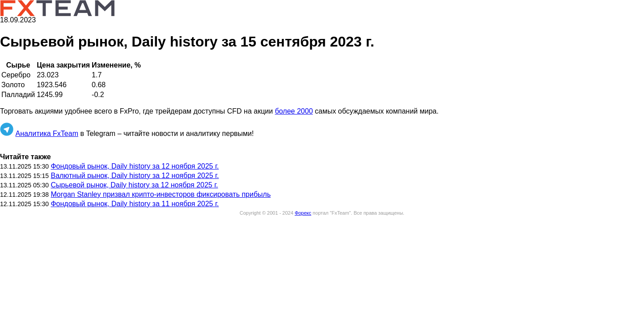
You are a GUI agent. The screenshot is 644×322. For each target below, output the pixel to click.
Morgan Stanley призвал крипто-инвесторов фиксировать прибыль (161, 194)
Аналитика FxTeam (47, 133)
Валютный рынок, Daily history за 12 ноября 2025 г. (135, 176)
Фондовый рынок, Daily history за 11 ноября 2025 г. (135, 204)
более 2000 (294, 111)
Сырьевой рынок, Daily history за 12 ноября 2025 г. (134, 185)
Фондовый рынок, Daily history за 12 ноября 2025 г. (135, 166)
